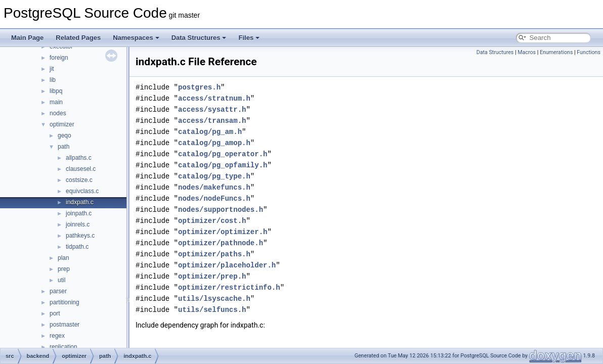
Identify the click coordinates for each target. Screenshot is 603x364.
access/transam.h (212, 121)
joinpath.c (79, 213)
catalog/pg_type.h (214, 176)
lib (53, 80)
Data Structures (199, 38)
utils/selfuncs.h (212, 310)
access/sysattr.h (212, 109)
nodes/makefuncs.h (214, 187)
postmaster (64, 325)
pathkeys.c (80, 236)
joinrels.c (78, 224)
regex (57, 336)
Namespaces (136, 38)
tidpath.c (77, 247)
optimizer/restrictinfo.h (229, 287)
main (56, 102)
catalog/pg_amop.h (214, 143)
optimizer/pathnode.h (221, 243)
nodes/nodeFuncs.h (214, 198)
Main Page (27, 38)
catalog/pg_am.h (210, 132)
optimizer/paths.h (214, 254)
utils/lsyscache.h (214, 299)
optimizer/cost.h (212, 221)
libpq (56, 91)
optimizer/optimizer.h (223, 232)
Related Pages (78, 38)
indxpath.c (80, 202)
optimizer (62, 124)
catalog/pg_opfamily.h (223, 165)
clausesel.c (81, 169)
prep (64, 269)
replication (63, 347)
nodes (58, 113)
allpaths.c (79, 158)
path (63, 147)
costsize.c (79, 180)
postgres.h (199, 87)
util (61, 280)
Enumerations (556, 52)
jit (52, 69)
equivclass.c (82, 191)
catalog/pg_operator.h (223, 154)
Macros (527, 52)
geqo (64, 135)
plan (63, 258)
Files (249, 38)
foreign (59, 58)
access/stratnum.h (214, 98)
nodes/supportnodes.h (221, 210)
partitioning (64, 302)
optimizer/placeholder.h (227, 265)
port (55, 313)
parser (58, 291)
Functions (589, 52)
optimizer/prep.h (212, 276)
